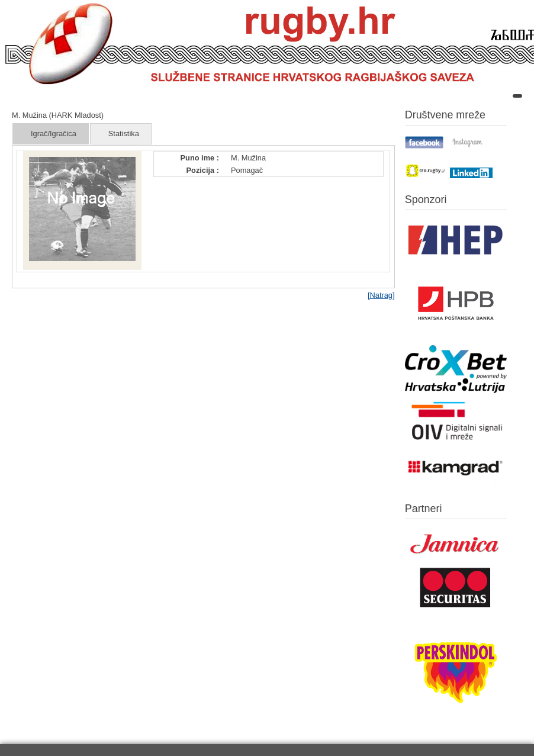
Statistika (124, 133)
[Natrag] (381, 295)
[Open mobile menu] (517, 96)
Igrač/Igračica (54, 133)
